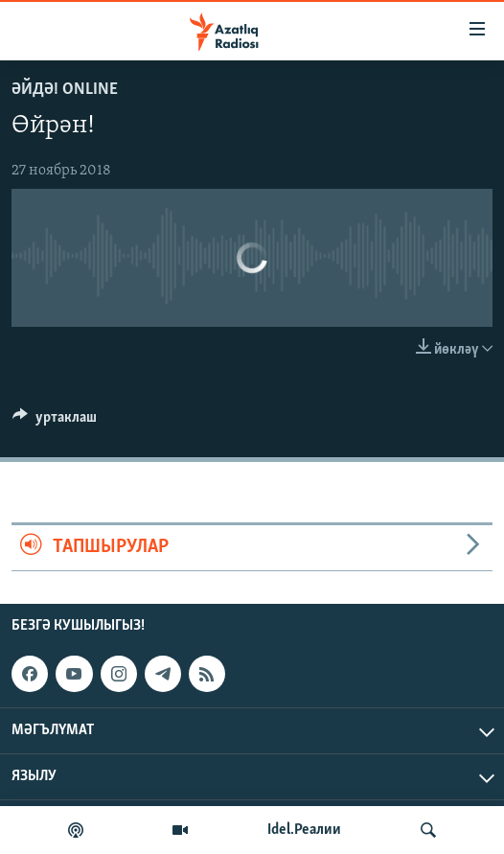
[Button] (55, 422)
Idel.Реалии (304, 830)
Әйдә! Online (65, 90)
